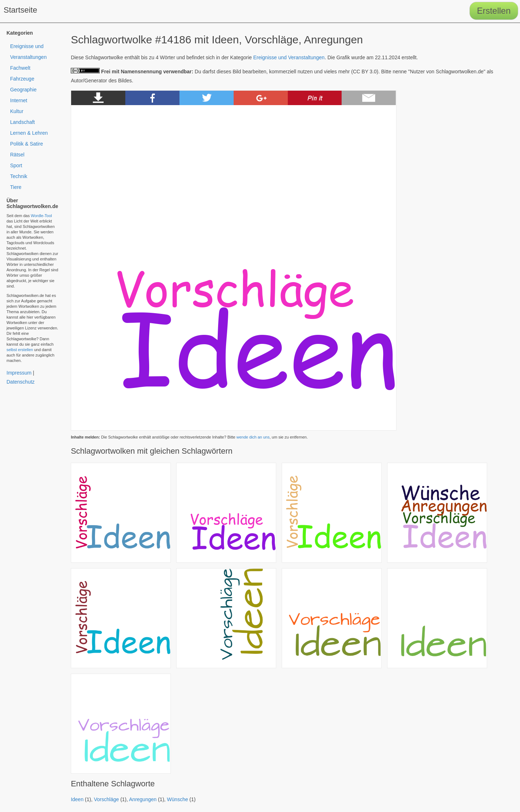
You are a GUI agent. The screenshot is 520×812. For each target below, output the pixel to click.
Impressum (19, 373)
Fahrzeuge (22, 79)
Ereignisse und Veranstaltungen (289, 57)
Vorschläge (106, 799)
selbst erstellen (20, 350)
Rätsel (17, 155)
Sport (16, 165)
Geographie (23, 90)
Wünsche (177, 799)
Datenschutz (21, 382)
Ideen (77, 799)
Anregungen (143, 799)
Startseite (20, 10)
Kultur (17, 111)
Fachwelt (20, 68)
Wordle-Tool (41, 216)
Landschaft (23, 122)
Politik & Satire (27, 144)
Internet (19, 100)
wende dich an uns (253, 437)
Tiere (16, 187)
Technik (19, 176)
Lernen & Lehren (29, 133)
